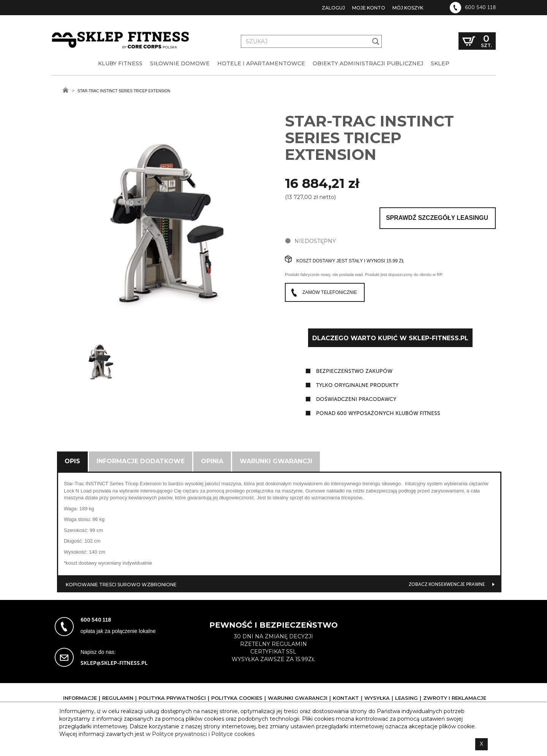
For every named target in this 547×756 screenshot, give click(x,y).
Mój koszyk (408, 8)
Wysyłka (377, 698)
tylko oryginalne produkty (357, 385)
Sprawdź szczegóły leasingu (437, 218)
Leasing (406, 698)
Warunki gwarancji (276, 461)
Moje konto (369, 8)
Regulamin (118, 698)
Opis (72, 461)
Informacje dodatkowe (141, 461)
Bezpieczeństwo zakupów (354, 371)
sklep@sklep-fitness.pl (114, 663)
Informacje (80, 698)
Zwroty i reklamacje (455, 698)
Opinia (212, 461)
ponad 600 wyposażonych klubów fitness (378, 413)
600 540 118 (480, 8)
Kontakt (346, 698)
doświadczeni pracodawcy (356, 399)
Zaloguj (333, 8)
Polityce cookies (233, 734)
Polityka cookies (237, 698)
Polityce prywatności (179, 734)
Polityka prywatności (172, 698)
